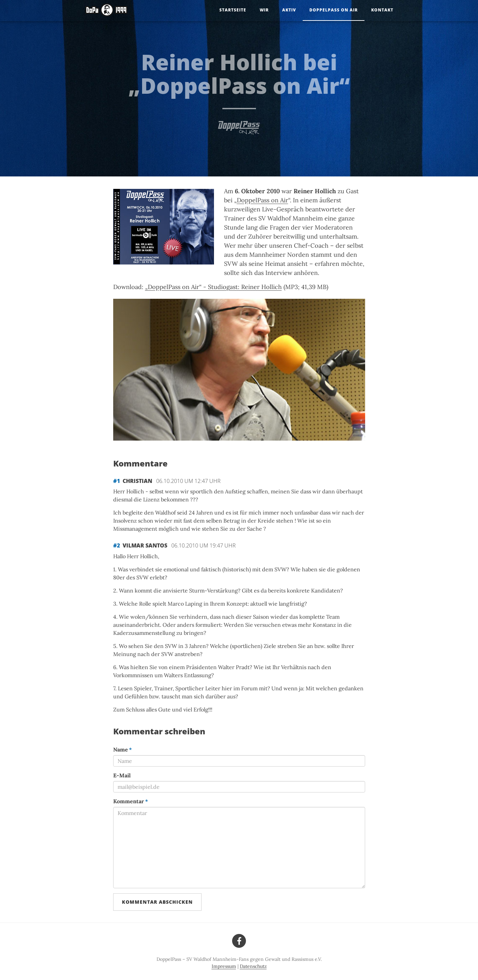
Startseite (233, 10)
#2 (117, 545)
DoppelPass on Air (334, 10)
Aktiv (289, 10)
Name (123, 749)
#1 (117, 481)
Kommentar (131, 801)
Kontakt (382, 10)
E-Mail (122, 775)
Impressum (224, 966)
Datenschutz (253, 966)
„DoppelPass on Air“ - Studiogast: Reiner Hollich (213, 287)
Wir (264, 10)
